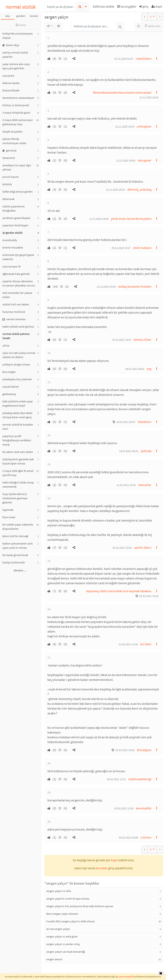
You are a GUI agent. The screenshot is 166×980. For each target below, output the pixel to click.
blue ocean (9, 517)
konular (34, 16)
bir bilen (146, 644)
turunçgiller (127, 6)
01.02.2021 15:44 (128, 644)
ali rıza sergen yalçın (58, 929)
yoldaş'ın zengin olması (16, 364)
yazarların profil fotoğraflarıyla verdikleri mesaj (17, 440)
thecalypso (144, 750)
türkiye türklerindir (14, 562)
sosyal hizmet (11, 387)
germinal (9, 150)
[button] (104, 7)
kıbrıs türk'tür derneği (15, 536)
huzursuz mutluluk (14, 312)
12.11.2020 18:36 (99, 219)
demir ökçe (11, 45)
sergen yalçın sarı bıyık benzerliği (66, 952)
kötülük (7, 184)
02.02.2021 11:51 (116, 779)
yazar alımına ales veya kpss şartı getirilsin (16, 66)
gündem (21, 16)
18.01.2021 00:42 (135, 369)
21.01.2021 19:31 (126, 485)
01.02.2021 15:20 (149, 596)
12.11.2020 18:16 (115, 190)
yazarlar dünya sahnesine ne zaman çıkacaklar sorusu (19, 283)
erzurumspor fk (12, 266)
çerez (122, 977)
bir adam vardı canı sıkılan (18, 452)
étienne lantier (11, 83)
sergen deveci (54, 959)
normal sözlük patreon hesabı (16, 336)
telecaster (145, 485)
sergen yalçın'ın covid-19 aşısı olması (68, 899)
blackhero (145, 422)
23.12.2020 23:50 (106, 287)
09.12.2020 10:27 (121, 248)
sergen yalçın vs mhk (59, 891)
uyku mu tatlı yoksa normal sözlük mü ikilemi (19, 355)
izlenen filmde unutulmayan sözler (14, 141)
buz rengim (9, 372)
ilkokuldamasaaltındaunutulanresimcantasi (122, 92)
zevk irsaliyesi (142, 248)
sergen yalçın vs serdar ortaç (63, 944)
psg (149, 369)
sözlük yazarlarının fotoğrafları (14, 208)
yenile (21, 25)
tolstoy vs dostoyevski (16, 105)
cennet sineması (14, 319)
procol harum (11, 177)
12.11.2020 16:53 (125, 127)
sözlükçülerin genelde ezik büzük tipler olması (18, 461)
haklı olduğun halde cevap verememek (18, 485)
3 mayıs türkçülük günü (16, 113)
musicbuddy (10, 240)
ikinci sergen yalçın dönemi (62, 914)
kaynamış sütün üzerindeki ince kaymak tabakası (119, 591)
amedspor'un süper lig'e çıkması (17, 167)
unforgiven (144, 126)
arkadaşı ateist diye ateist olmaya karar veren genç (17, 415)
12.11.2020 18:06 (126, 160)
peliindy (146, 451)
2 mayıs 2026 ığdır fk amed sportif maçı (18, 473)
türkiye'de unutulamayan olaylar (18, 36)
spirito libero (143, 547)
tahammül (9, 158)
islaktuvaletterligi (140, 779)
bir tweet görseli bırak (15, 555)
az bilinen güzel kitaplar (16, 218)
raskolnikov (144, 58)
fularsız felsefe (11, 90)
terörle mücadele (13, 247)
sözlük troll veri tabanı (16, 304)
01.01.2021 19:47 (122, 340)
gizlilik (131, 977)
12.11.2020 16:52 (149, 97)
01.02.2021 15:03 (122, 548)
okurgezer (145, 160)
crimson (146, 837)
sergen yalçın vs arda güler (62, 936)
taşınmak (8, 510)
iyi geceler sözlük (12, 233)
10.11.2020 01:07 (124, 59)
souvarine (8, 76)
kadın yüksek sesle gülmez (18, 327)
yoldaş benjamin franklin (135, 286)
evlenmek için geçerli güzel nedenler (18, 257)
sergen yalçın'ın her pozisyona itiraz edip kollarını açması (80, 906)
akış (7, 16)
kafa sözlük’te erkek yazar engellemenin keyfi (18, 403)
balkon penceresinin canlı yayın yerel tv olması (18, 546)
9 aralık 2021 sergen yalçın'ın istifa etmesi (70, 921)
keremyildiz (144, 808)
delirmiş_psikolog (139, 189)
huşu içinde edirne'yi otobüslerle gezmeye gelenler (15, 498)
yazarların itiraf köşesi (15, 225)
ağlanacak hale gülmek (16, 274)
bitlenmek (8, 199)
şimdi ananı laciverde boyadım (131, 219)
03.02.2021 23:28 (124, 808)
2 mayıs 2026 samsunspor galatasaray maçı (18, 122)
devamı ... (20, 570)
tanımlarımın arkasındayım (18, 98)
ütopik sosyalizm (12, 132)
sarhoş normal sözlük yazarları (15, 55)
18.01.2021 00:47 (126, 422)
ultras (6, 345)
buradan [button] (102, 868)
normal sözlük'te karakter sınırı (18, 427)
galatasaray (9, 394)
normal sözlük (21, 7)
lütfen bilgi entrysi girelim (18, 192)
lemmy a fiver (143, 340)
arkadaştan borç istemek (17, 379)
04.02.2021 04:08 (129, 837)
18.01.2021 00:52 (129, 451)
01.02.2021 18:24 (125, 750)
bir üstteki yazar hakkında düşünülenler (18, 527)
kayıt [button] (114, 860)
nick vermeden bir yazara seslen (17, 295)
